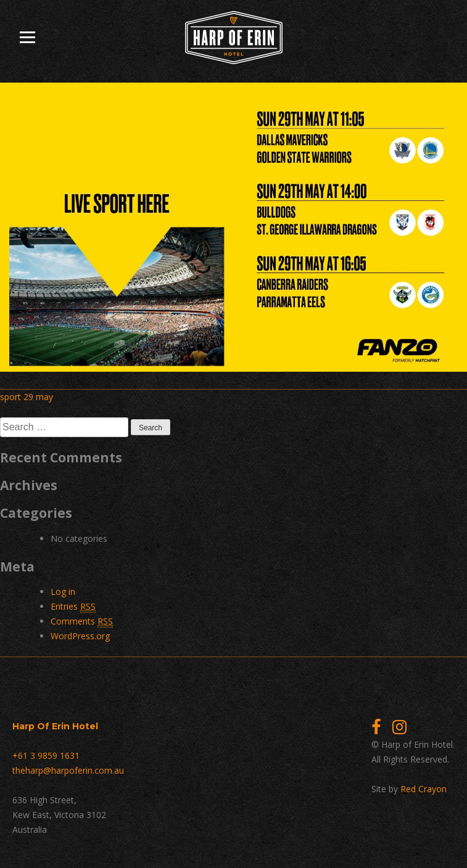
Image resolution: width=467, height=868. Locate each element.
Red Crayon (424, 789)
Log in (63, 592)
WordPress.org (80, 636)
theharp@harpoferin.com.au (68, 770)
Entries (73, 607)
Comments (82, 621)
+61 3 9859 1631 (46, 755)
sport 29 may (27, 397)
